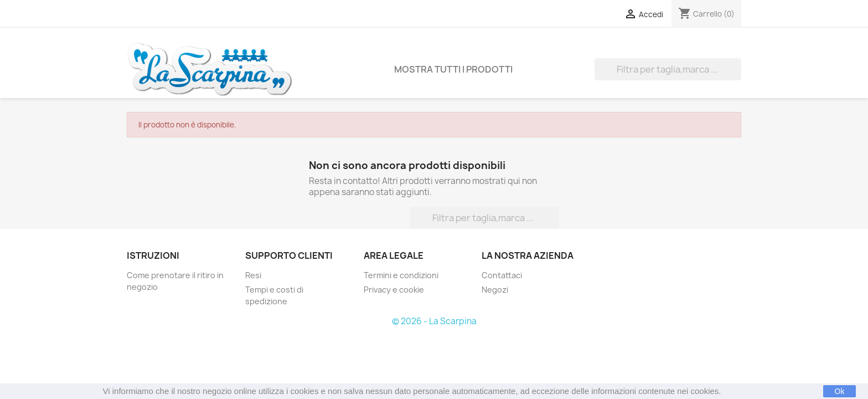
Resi (253, 275)
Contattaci (502, 275)
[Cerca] (668, 69)
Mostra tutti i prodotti (453, 69)
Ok (840, 391)
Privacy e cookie (394, 290)
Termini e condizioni (401, 275)
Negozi (495, 290)
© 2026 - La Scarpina (434, 321)
